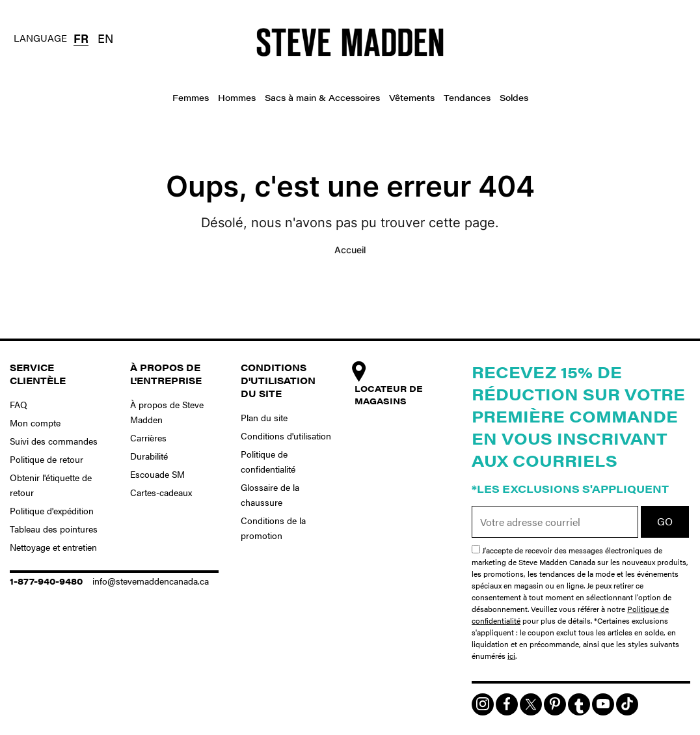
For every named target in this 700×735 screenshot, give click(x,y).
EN (105, 38)
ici (511, 656)
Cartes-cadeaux (161, 492)
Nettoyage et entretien (53, 547)
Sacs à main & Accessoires (322, 97)
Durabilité (149, 456)
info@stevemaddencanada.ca (151, 581)
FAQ (19, 404)
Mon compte (35, 423)
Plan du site (264, 417)
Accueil (350, 250)
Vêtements (412, 97)
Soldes (514, 97)
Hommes (237, 97)
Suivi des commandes (54, 441)
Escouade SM (157, 474)
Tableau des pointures (54, 529)
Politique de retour (47, 459)
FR (81, 38)
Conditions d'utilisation (286, 436)
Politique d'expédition (52, 510)
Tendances (467, 97)
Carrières (148, 437)
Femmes (191, 97)
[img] (483, 704)
